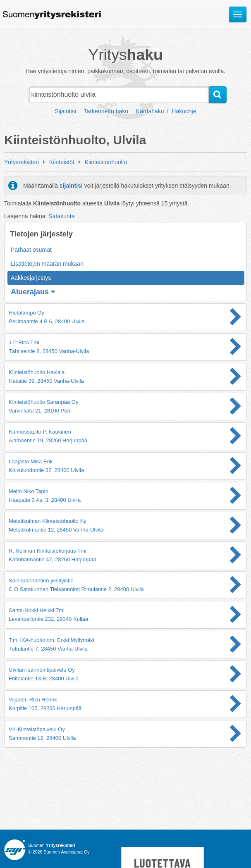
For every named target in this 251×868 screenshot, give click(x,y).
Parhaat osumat (31, 250)
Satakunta (61, 216)
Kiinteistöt (62, 162)
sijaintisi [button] (71, 186)
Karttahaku (150, 111)
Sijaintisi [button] (66, 111)
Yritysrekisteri (22, 162)
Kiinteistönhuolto (106, 162)
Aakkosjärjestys (31, 278)
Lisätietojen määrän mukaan (47, 264)
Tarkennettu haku (106, 111)
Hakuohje (184, 111)
